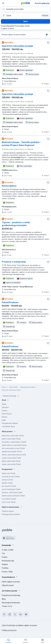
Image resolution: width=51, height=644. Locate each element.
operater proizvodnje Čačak (12, 451)
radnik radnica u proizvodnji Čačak (14, 445)
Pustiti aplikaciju (42, 3)
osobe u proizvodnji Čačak (11, 464)
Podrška (5, 568)
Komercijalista (9, 186)
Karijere (5, 564)
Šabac (4, 404)
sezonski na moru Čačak (11, 477)
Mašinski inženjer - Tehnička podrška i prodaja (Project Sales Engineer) (21, 144)
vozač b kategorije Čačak (11, 489)
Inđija (4, 420)
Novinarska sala (8, 561)
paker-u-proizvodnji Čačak (11, 439)
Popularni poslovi (8, 511)
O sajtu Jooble (8, 550)
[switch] (47, 35)
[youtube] (26, 614)
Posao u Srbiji (7, 572)
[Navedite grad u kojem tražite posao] (25, 15)
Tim (3, 553)
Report (45, 84)
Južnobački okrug (8, 426)
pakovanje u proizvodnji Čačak (13, 436)
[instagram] (10, 614)
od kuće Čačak (7, 480)
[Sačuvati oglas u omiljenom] (48, 43)
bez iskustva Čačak (9, 486)
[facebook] (4, 614)
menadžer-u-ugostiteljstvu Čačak (14, 442)
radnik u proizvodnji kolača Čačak (14, 455)
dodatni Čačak (7, 483)
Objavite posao (8, 585)
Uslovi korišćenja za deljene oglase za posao (19, 625)
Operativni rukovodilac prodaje (17, 46)
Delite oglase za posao (11, 582)
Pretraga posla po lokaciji (11, 514)
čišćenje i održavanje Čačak (12, 492)
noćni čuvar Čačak (9, 502)
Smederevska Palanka (10, 423)
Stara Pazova (7, 414)
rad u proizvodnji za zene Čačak (13, 448)
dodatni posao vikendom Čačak (13, 496)
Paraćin (5, 417)
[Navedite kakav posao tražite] (25, 9)
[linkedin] (21, 614)
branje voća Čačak (9, 473)
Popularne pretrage (11, 396)
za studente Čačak (9, 499)
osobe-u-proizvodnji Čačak (11, 458)
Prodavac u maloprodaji (14, 262)
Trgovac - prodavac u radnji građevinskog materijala (16, 224)
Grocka (4, 410)
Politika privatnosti (9, 630)
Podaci (5, 557)
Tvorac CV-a (7, 606)
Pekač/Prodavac (10, 302)
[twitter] (15, 614)
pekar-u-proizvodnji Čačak (11, 461)
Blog (4, 599)
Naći (26, 21)
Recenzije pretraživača (11, 603)
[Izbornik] (3, 3)
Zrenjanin (5, 407)
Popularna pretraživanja (11, 595)
